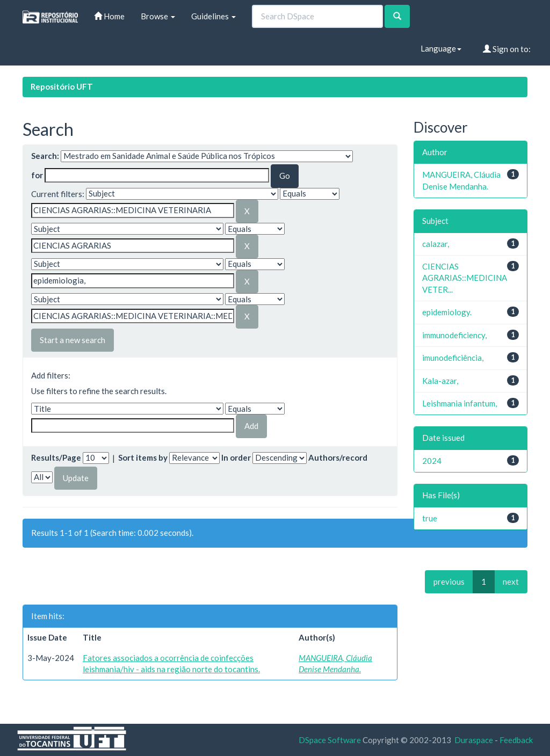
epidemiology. (447, 312)
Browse (158, 16)
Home (109, 16)
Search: (45, 156)
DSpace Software (330, 740)
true (430, 518)
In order (236, 457)
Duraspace (474, 740)
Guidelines (214, 16)
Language (441, 48)
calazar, (436, 244)
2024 (432, 461)
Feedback (516, 740)
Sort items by (143, 457)
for (37, 175)
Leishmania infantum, (459, 403)
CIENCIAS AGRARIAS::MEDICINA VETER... (465, 278)
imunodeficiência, (453, 358)
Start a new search (73, 340)
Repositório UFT (62, 86)
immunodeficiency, (454, 335)
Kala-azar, (440, 381)
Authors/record (338, 457)
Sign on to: (507, 49)
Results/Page (56, 457)
